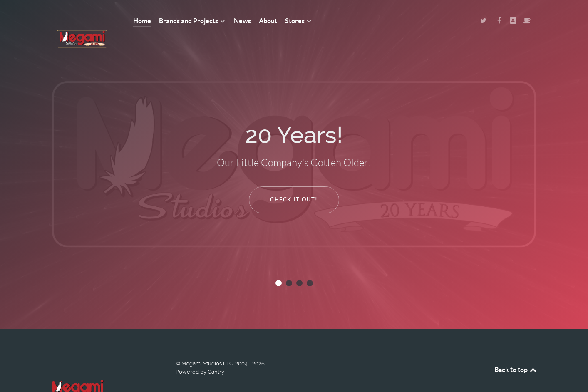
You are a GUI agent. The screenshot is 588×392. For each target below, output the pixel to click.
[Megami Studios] (82, 21)
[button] (279, 264)
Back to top (516, 351)
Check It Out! (294, 181)
